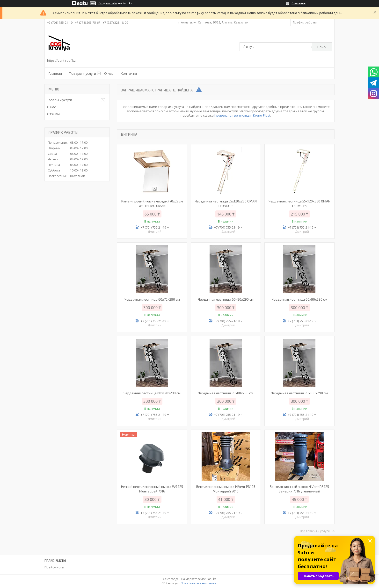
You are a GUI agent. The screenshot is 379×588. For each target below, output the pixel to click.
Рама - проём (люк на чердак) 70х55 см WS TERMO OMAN (152, 203)
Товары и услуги (83, 73)
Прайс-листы (54, 567)
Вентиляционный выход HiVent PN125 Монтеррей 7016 (226, 489)
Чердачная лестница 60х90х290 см (299, 299)
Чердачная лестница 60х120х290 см (152, 393)
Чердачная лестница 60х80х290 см (226, 299)
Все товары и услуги (315, 531)
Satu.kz (211, 579)
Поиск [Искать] (322, 47)
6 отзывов (299, 3)
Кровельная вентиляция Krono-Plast (242, 115)
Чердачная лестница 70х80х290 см (226, 393)
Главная (55, 73)
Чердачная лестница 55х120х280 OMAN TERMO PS (226, 203)
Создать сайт (108, 3)
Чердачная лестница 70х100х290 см (299, 393)
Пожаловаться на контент (199, 583)
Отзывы (53, 114)
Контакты (129, 73)
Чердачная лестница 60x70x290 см (152, 299)
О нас (109, 73)
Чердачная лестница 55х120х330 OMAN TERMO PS (299, 203)
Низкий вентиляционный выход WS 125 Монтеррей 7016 (152, 489)
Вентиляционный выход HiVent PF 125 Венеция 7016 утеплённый (299, 489)
